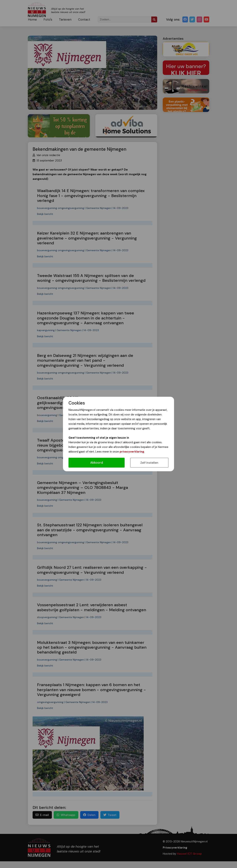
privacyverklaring (132, 452)
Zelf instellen (149, 463)
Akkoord (97, 463)
